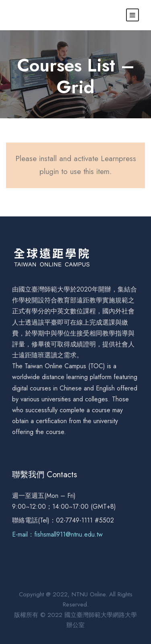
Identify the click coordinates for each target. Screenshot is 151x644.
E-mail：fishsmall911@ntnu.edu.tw (57, 534)
